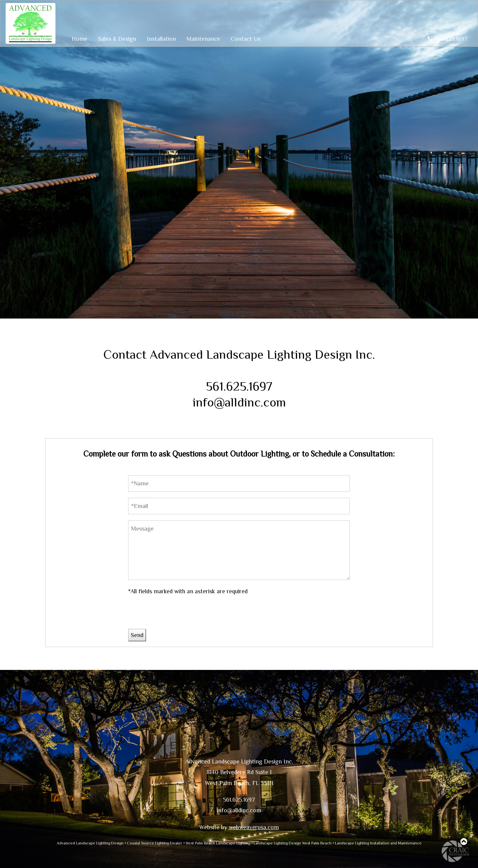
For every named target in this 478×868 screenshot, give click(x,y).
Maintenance (203, 39)
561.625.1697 (447, 39)
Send (137, 635)
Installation (161, 39)
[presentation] (179, 616)
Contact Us (245, 39)
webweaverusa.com (254, 827)
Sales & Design (117, 39)
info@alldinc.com (239, 402)
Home (80, 39)
